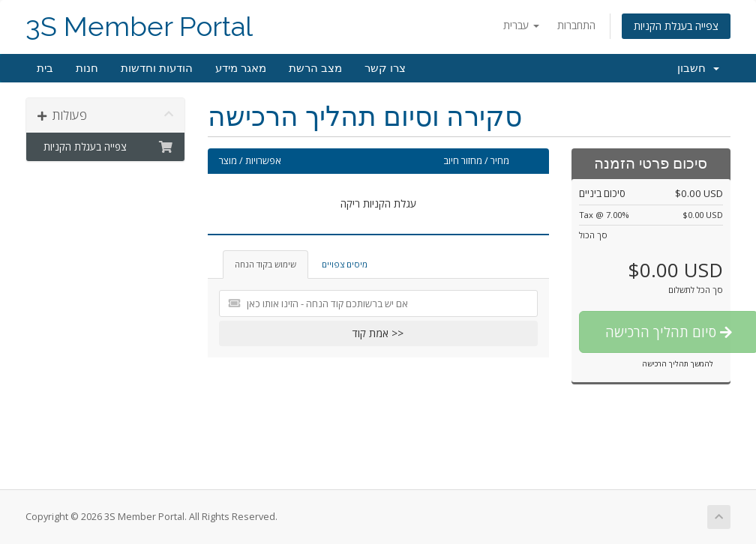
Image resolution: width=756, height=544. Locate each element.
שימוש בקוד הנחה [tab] (265, 264)
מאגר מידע (241, 68)
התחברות (576, 25)
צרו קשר (385, 68)
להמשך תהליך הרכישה (678, 363)
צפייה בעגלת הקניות (676, 26)
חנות (87, 68)
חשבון (698, 68)
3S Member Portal (139, 27)
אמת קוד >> (378, 333)
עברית (521, 25)
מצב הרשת (315, 68)
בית (45, 68)
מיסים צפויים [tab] (345, 264)
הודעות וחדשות (157, 68)
